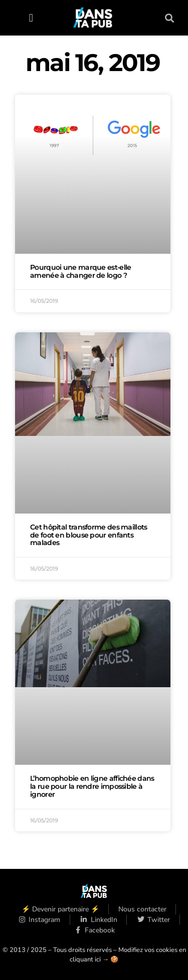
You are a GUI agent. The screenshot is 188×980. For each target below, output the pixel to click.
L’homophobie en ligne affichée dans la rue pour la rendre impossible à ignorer (92, 786)
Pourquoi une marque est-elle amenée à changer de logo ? (80, 271)
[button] (31, 18)
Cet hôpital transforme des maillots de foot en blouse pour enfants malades (89, 535)
